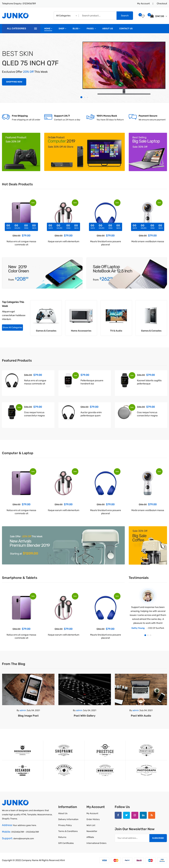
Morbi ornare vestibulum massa (148, 241)
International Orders (96, 843)
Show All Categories (12, 327)
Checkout (162, 4)
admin (23, 710)
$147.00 (159, 16)
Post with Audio (141, 715)
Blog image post (28, 715)
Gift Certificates (66, 843)
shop (62, 29)
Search (125, 16)
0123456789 (29, 4)
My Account (143, 4)
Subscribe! (158, 838)
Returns (62, 837)
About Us (63, 813)
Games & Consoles (46, 331)
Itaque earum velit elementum (64, 241)
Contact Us (126, 29)
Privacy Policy (65, 825)
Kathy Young (138, 628)
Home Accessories (81, 331)
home (48, 29)
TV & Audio (116, 331)
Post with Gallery (85, 715)
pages (91, 29)
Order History (93, 819)
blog (76, 29)
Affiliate (90, 837)
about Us (108, 29)
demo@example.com (24, 838)
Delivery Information (68, 819)
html (62, 860)
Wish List (91, 825)
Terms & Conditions (68, 831)
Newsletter (92, 831)
